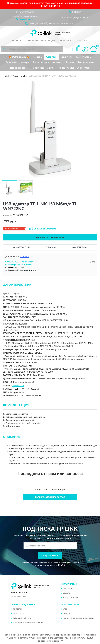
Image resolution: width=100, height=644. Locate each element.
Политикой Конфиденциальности (65, 562)
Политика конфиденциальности (78, 618)
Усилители (67, 57)
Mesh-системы (86, 62)
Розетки (70, 62)
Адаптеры (52, 57)
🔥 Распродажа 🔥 (19, 57)
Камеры (25, 62)
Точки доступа (41, 62)
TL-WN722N (18, 386)
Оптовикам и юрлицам (41, 41)
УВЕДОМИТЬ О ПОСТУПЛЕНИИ (50, 237)
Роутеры (38, 57)
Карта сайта (18, 614)
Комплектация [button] (80, 247)
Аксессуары (84, 68)
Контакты (82, 41)
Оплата (66, 593)
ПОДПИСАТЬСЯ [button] (50, 556)
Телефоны (12, 62)
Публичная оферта (22, 618)
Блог (65, 609)
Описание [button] (51, 247)
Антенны (57, 62)
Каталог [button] (17, 41)
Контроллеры (66, 68)
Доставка (67, 588)
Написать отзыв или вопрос (50, 497)
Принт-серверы (19, 68)
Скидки (66, 614)
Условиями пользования (47, 565)
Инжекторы (37, 68)
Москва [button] (24, 257)
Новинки (66, 41)
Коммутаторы (84, 57)
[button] (25, 19)
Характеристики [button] (21, 247)
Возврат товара (70, 598)
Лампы (51, 68)
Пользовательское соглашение (28, 623)
